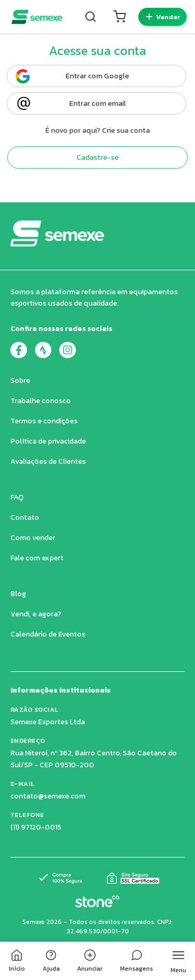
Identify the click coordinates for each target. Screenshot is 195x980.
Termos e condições (44, 421)
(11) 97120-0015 (36, 827)
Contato (25, 517)
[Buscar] (90, 17)
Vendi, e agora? (36, 614)
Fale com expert (37, 558)
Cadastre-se (97, 157)
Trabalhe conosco (41, 401)
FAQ (17, 497)
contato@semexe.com (48, 796)
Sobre (20, 381)
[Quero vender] (162, 17)
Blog (18, 594)
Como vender (33, 538)
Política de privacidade (48, 441)
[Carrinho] (120, 17)
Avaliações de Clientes (48, 461)
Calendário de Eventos (48, 634)
